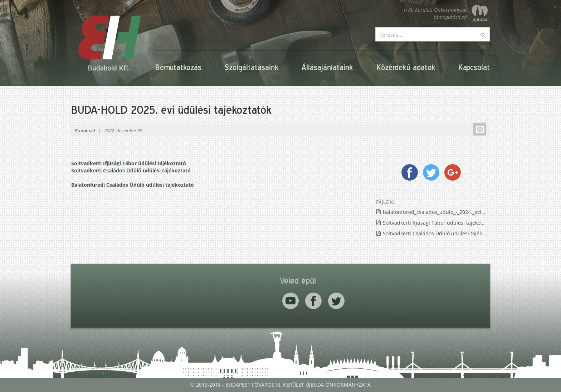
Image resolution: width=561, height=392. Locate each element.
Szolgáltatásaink (252, 67)
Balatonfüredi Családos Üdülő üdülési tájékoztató (133, 185)
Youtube (291, 301)
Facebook (313, 301)
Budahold (85, 131)
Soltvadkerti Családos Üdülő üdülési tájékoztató (131, 170)
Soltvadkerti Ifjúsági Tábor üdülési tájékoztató (129, 163)
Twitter (336, 301)
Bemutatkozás (178, 67)
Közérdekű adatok (406, 67)
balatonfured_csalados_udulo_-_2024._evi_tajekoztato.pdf (435, 212)
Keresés (488, 36)
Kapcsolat (474, 67)
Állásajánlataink (327, 67)
